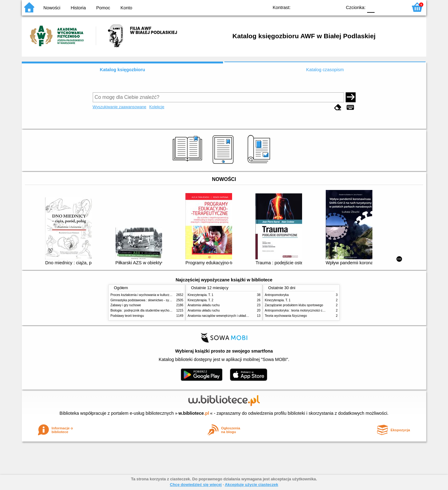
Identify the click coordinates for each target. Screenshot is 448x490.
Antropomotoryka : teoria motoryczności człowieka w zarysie (307, 310)
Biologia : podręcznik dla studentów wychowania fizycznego (152, 310)
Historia (78, 8)
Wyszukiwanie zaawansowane (120, 107)
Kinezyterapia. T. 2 (201, 300)
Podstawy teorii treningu (127, 316)
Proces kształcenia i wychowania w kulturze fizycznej (147, 295)
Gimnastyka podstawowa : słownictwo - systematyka (147, 300)
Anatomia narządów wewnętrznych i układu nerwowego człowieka (233, 316)
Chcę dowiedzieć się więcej (196, 485)
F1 (382, 7)
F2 (396, 7)
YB (323, 7)
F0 (371, 7)
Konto (126, 8)
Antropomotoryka (277, 295)
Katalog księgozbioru (123, 70)
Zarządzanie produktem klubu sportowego (294, 305)
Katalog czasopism (325, 70)
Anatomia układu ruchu (204, 305)
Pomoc (103, 8)
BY (335, 7)
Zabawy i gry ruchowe (126, 305)
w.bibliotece (194, 413)
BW (310, 7)
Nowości (52, 8)
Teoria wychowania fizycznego (286, 316)
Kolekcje (157, 107)
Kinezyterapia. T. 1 (201, 295)
